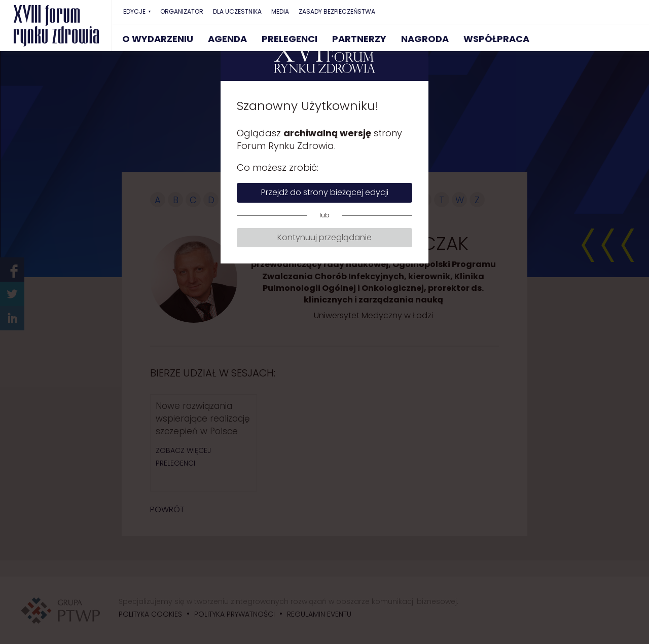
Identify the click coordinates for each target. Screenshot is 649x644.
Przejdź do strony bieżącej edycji (325, 192)
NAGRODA (425, 39)
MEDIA (280, 12)
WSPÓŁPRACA (496, 39)
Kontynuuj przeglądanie (324, 237)
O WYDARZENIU (158, 39)
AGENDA (227, 39)
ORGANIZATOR (182, 12)
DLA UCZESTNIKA (237, 12)
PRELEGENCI (290, 39)
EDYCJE (134, 12)
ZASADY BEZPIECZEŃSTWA (337, 12)
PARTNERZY (359, 39)
